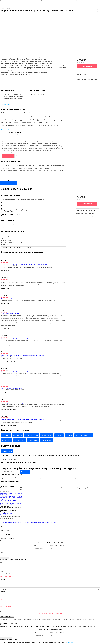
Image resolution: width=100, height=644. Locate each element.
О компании (5, 523)
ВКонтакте (10, 513)
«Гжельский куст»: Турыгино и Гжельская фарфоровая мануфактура (22, 355)
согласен (6, 477)
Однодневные (7, 440)
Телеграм (4, 513)
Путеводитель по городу (9, 459)
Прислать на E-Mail (43, 629)
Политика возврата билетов (13, 499)
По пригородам (20, 440)
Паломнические (47, 440)
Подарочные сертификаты (9, 497)
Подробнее (19, 156)
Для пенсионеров (47, 435)
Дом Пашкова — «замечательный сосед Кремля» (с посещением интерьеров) (26, 264)
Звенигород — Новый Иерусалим (12, 314)
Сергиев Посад (7, 451)
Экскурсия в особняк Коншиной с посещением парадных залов (21, 281)
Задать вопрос (8, 156)
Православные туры (31, 435)
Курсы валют (15, 505)
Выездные (69, 435)
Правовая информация (31, 523)
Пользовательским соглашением (49, 479)
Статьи (2, 496)
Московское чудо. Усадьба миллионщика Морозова (17, 339)
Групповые (59, 435)
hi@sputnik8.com (6, 515)
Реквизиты (48, 523)
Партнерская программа (16, 523)
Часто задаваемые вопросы (13, 496)
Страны (12, 493)
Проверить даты (87, 66)
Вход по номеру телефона (56, 542)
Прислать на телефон (56, 629)
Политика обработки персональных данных (11, 502)
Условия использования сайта (8, 501)
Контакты (54, 523)
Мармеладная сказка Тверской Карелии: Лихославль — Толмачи (21, 403)
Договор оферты (6, 500)
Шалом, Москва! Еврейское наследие (13, 388)
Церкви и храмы (33, 440)
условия (71, 642)
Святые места (17, 435)
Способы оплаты (6, 505)
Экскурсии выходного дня (84, 435)
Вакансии (42, 523)
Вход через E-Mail (42, 542)
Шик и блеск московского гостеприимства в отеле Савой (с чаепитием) (24, 419)
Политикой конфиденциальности (84, 479)
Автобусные (6, 435)
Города (4, 493)
